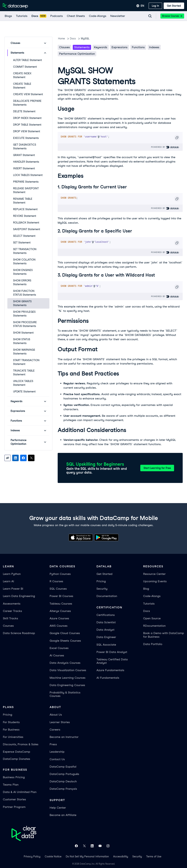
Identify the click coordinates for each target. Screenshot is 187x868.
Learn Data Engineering (19, 596)
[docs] (39, 16)
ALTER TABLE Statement (27, 60)
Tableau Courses (61, 604)
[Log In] (155, 6)
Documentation (107, 596)
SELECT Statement (24, 236)
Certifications (106, 615)
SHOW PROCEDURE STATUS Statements (25, 324)
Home (61, 39)
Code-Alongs (152, 596)
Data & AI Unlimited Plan (20, 792)
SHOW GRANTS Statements (22, 303)
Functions (138, 47)
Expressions (120, 47)
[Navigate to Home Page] (15, 6)
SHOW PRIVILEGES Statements (24, 314)
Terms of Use (154, 856)
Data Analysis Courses (65, 663)
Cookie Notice (53, 856)
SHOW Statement (23, 333)
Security (102, 589)
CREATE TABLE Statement (22, 86)
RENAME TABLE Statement (23, 201)
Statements (82, 47)
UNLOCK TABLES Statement (23, 383)
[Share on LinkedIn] (15, 458)
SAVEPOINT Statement (27, 229)
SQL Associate (106, 645)
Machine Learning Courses (68, 678)
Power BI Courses (61, 596)
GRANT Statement (24, 155)
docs (73, 39)
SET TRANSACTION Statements (25, 251)
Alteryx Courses (60, 611)
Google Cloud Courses (65, 633)
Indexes (154, 47)
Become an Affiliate (63, 815)
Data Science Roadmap (19, 633)
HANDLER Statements (26, 162)
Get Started (104, 574)
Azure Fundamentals (110, 670)
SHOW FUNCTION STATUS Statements (25, 293)
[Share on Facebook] (23, 458)
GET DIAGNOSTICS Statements (25, 147)
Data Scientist (106, 622)
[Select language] (140, 6)
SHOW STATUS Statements (22, 341)
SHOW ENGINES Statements (23, 272)
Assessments (12, 604)
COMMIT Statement (25, 67)
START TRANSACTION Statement (26, 362)
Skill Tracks (11, 618)
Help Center (58, 808)
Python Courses (60, 574)
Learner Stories (60, 722)
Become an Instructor (64, 737)
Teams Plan (11, 785)
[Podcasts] (56, 16)
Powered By (165, 147)
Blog (146, 589)
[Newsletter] (117, 16)
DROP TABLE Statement (27, 125)
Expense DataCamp (17, 752)
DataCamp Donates (17, 759)
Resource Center (154, 574)
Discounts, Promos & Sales (21, 744)
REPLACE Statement (25, 209)
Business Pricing (14, 777)
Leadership (57, 752)
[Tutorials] (22, 16)
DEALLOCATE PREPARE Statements (27, 103)
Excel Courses (59, 648)
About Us (56, 715)
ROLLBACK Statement (26, 223)
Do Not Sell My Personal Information (87, 856)
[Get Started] (174, 6)
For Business (11, 730)
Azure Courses (59, 618)
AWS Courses (59, 626)
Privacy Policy (32, 856)
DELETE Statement (24, 111)
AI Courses (57, 655)
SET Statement (22, 243)
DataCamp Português (64, 774)
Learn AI (8, 581)
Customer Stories (14, 799)
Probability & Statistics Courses (65, 694)
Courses (8, 626)
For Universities (13, 737)
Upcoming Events (155, 581)
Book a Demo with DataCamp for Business (164, 635)
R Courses (56, 581)
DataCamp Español (63, 767)
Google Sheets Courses (65, 641)
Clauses (64, 47)
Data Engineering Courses (67, 685)
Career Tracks (12, 611)
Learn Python (12, 574)
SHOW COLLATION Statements (24, 262)
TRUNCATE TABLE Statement (24, 373)
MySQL (85, 39)
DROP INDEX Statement (27, 118)
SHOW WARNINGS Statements (24, 352)
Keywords (101, 47)
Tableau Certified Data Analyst (112, 661)
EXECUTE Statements (26, 138)
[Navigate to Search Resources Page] (150, 16)
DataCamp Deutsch (63, 781)
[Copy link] (8, 458)
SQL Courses (58, 589)
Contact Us (57, 759)
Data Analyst (105, 630)
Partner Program (14, 807)
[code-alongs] (97, 16)
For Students (11, 722)
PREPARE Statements (26, 182)
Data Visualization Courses (68, 670)
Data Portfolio (153, 644)
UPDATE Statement (24, 392)
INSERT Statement (24, 168)
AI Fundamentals (108, 678)
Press (53, 744)
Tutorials (149, 604)
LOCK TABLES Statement (28, 175)
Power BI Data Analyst (112, 652)
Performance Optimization (77, 54)
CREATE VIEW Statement (28, 94)
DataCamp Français (63, 789)
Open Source (152, 618)
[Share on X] (31, 458)
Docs (147, 611)
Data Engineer (106, 637)
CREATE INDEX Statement (22, 75)
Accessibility (121, 856)
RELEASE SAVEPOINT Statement (26, 190)
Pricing (101, 581)
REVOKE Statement (25, 216)
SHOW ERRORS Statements (22, 282)
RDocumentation (154, 626)
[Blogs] (8, 16)
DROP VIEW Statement (27, 131)
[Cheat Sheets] (76, 16)
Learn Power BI (13, 589)
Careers (55, 730)
